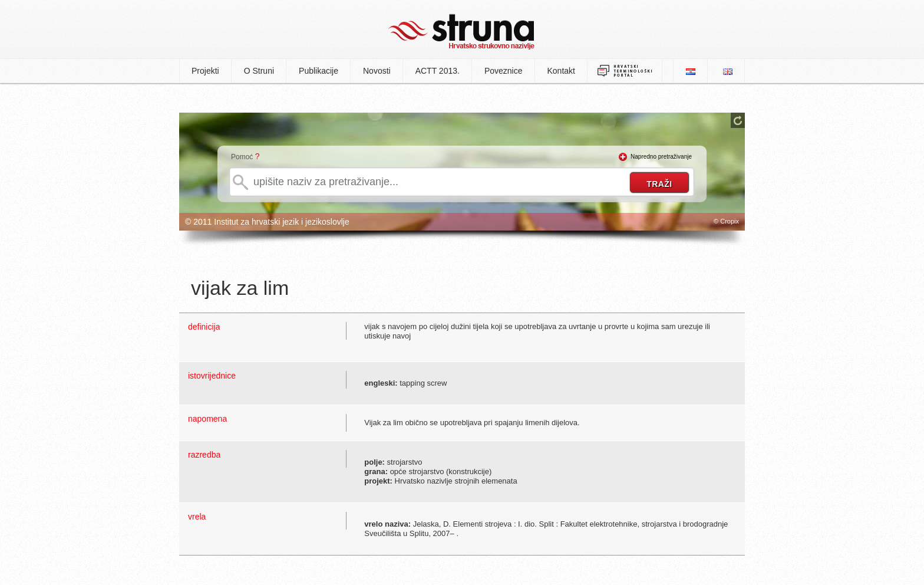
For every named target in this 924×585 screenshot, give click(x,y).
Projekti (205, 71)
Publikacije (319, 71)
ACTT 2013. (438, 71)
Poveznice (504, 71)
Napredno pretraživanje (661, 157)
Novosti (377, 71)
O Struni (259, 71)
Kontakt (561, 71)
